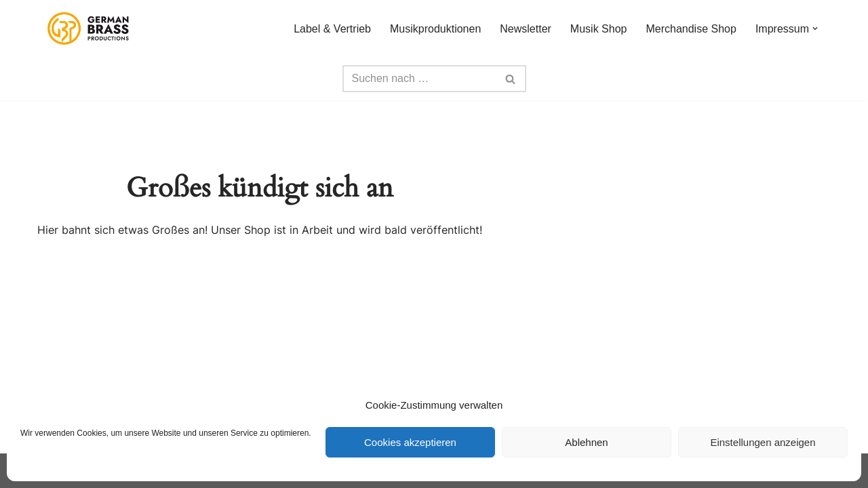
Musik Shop (599, 29)
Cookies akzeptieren (410, 442)
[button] (815, 28)
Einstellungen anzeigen (763, 442)
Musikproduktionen (435, 29)
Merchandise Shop (691, 29)
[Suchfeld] (419, 79)
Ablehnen (586, 442)
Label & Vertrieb (332, 29)
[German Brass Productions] (88, 28)
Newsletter (526, 29)
